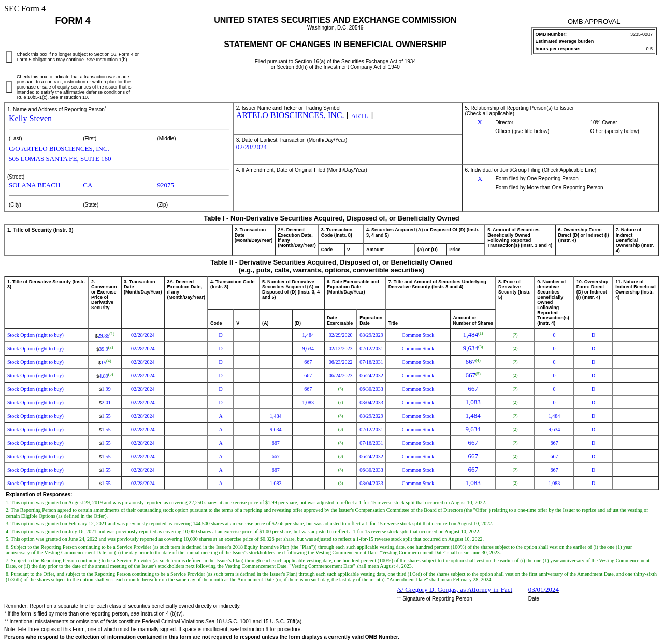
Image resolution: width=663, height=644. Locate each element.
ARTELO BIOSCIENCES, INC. (290, 115)
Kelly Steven (30, 118)
